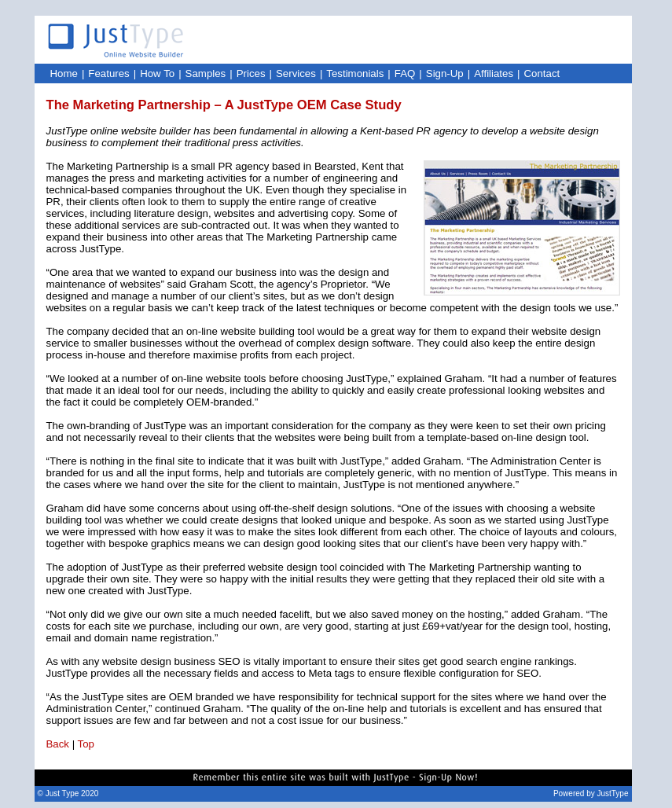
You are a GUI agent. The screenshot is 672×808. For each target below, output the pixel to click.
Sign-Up (445, 73)
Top (86, 744)
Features (108, 73)
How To (157, 73)
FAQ (405, 73)
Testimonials (355, 73)
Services (296, 73)
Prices (251, 73)
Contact (542, 73)
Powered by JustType (591, 793)
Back (58, 744)
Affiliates (494, 73)
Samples (206, 73)
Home (64, 73)
